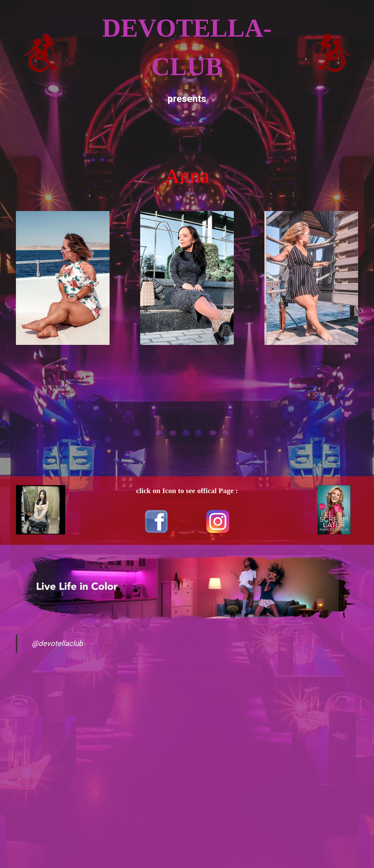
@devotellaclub (57, 643)
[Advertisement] (187, 134)
